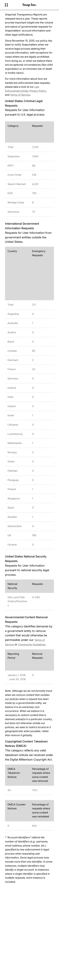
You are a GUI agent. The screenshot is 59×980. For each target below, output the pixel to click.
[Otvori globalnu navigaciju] (12, 5)
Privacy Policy (38, 91)
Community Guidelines (32, 645)
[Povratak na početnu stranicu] (29, 5)
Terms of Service (20, 95)
